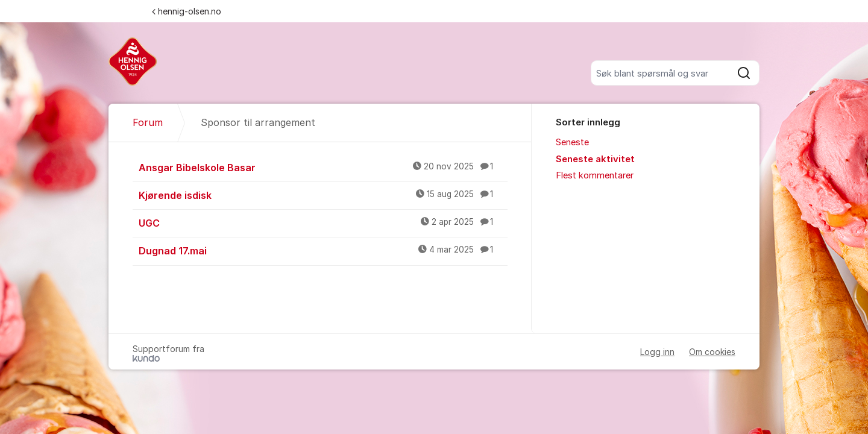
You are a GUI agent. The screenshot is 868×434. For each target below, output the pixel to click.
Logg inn (657, 352)
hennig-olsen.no (187, 11)
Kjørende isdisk (323, 195)
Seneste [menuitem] (572, 142)
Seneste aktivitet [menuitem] (595, 159)
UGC (323, 222)
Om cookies (712, 352)
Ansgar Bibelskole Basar (323, 167)
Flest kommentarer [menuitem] (595, 175)
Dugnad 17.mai (323, 250)
